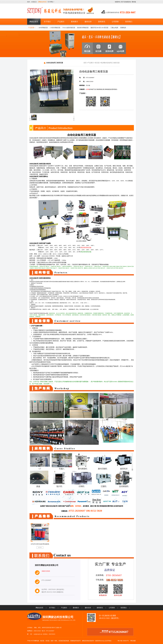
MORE (40, 547)
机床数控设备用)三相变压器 (110, 63)
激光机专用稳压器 (83, 28)
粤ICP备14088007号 (123, 641)
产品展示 (61, 22)
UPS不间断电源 (35, 641)
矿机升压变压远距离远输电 (40, 544)
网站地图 (133, 641)
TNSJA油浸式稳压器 (69, 28)
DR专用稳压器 (43, 28)
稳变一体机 (54, 641)
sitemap (103, 641)
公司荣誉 (115, 22)
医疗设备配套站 (126, 2)
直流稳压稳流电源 (64, 641)
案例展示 (74, 22)
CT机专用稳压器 (55, 28)
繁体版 (134, 2)
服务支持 (88, 22)
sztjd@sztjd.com (38, 634)
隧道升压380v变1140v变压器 (99, 28)
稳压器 (42, 641)
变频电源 (123, 28)
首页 (85, 63)
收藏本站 (118, 2)
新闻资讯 (102, 22)
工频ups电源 (114, 28)
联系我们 (129, 22)
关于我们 (47, 22)
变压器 (97, 63)
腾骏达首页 (34, 22)
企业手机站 (108, 641)
